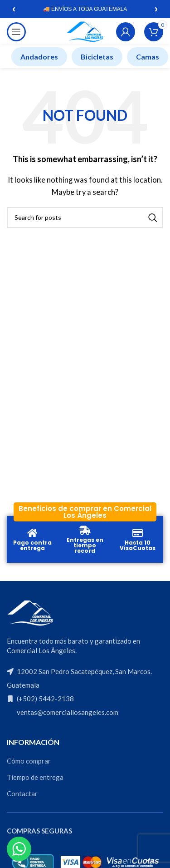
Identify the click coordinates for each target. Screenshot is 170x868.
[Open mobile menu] (16, 32)
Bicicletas (97, 57)
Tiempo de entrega (35, 777)
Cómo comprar (29, 761)
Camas (148, 57)
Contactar (22, 794)
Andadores (39, 57)
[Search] (85, 218)
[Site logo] (85, 31)
